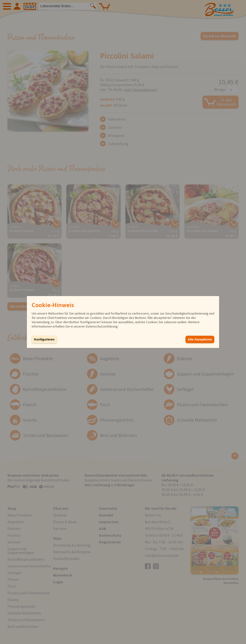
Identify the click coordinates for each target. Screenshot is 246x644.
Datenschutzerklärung (102, 326)
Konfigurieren (44, 339)
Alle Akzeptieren (200, 339)
